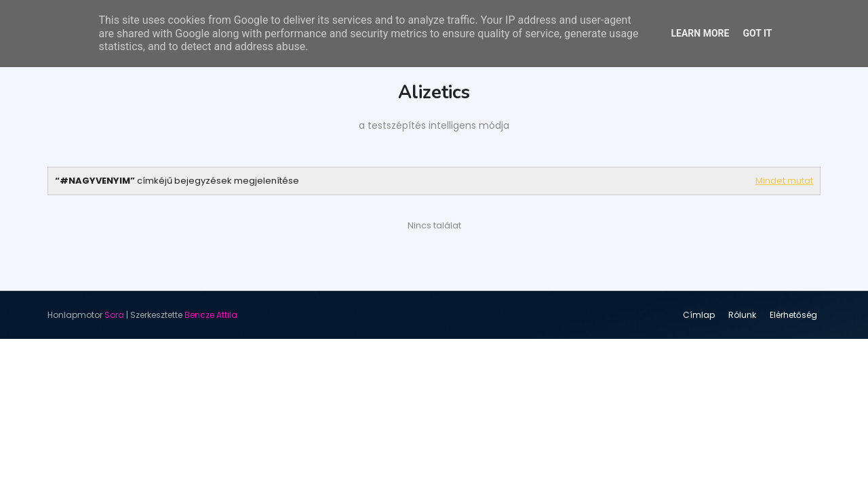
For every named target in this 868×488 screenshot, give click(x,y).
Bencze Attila (211, 315)
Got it (757, 33)
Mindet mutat (784, 181)
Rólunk (742, 315)
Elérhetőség (793, 315)
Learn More (700, 33)
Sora (114, 315)
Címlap (699, 315)
